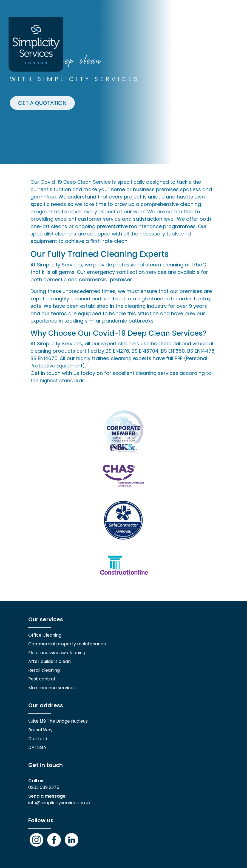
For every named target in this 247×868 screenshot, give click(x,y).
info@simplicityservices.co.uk (59, 803)
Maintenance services (52, 688)
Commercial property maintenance (67, 644)
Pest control (42, 679)
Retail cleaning (44, 670)
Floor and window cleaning (57, 653)
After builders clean (49, 661)
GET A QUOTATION (42, 103)
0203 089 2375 (44, 787)
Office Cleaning (45, 635)
